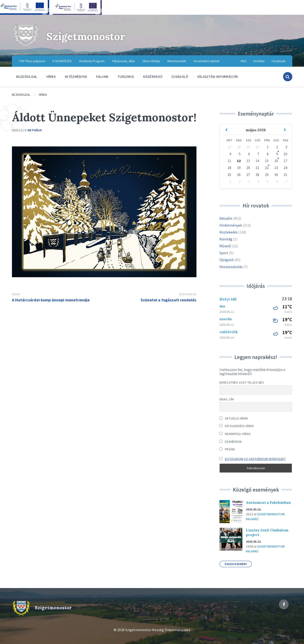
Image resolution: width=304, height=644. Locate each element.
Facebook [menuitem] (278, 61)
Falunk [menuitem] (102, 77)
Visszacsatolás (231, 267)
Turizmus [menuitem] (126, 77)
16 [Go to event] (276, 161)
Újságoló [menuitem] (180, 77)
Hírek (43, 95)
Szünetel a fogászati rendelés (168, 300)
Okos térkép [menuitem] (151, 61)
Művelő (225, 246)
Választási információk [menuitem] (218, 77)
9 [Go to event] (277, 154)
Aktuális (35, 130)
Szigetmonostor (89, 36)
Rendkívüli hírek (235, 434)
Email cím (227, 399)
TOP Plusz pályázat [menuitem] (32, 61)
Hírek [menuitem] (51, 77)
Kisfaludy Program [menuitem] (92, 61)
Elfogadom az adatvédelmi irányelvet (255, 459)
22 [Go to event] (267, 168)
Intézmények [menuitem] (76, 77)
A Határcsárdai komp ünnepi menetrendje (51, 300)
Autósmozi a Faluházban (268, 502)
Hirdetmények (231, 225)
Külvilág (226, 239)
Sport (224, 253)
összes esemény (236, 564)
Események (231, 442)
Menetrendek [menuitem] (177, 61)
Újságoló (226, 260)
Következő (188, 294)
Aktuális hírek (234, 418)
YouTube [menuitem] (259, 61)
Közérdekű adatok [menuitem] (207, 61)
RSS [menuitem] (244, 61)
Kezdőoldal (21, 95)
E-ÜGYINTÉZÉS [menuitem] (62, 61)
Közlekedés (229, 232)
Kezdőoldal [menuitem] (27, 77)
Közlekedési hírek (237, 426)
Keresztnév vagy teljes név (242, 382)
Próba (227, 449)
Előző (16, 294)
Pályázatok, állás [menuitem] (124, 61)
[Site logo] (26, 46)
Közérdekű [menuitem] (153, 77)
